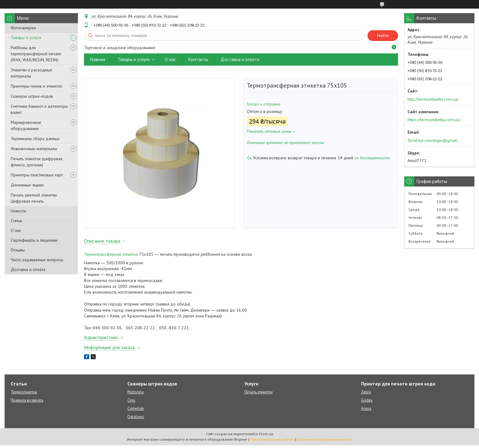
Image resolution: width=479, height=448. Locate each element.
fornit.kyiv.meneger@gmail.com (434, 140)
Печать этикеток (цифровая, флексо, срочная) (37, 162)
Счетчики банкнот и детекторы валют (39, 109)
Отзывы (18, 250)
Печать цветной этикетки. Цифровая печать (34, 198)
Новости (18, 211)
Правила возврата (27, 403)
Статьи (16, 221)
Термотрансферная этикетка (111, 257)
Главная (98, 59)
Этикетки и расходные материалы (31, 73)
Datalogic (136, 419)
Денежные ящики (27, 185)
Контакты (198, 59)
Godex (367, 403)
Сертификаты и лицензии (34, 240)
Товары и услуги (26, 38)
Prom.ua (266, 437)
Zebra (366, 395)
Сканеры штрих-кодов (32, 96)
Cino (131, 403)
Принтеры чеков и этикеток (36, 86)
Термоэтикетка (24, 395)
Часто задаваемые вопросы (37, 260)
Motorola (135, 395)
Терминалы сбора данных (35, 139)
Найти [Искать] (383, 36)
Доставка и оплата (28, 269)
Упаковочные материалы (34, 149)
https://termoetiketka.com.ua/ (434, 120)
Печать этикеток (259, 395)
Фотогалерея (23, 28)
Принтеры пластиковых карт (37, 175)
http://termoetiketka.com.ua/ (433, 99)
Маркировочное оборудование (26, 125)
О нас (16, 230)
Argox (366, 411)
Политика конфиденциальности (325, 442)
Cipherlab (136, 411)
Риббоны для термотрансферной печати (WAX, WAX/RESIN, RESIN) (36, 54)
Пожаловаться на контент (272, 442)
